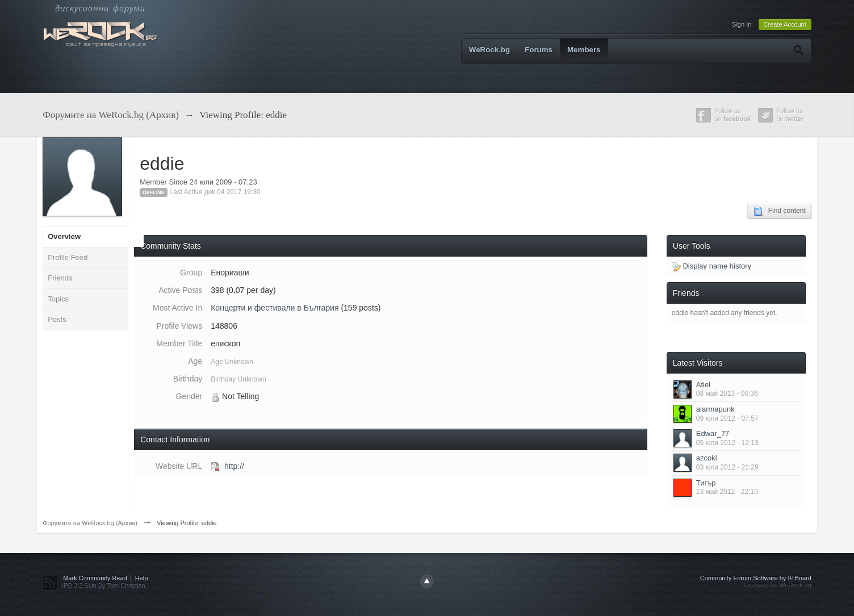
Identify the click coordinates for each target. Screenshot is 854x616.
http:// (234, 466)
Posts (57, 319)
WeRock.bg (489, 50)
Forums (539, 50)
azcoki (707, 458)
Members (584, 50)
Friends (60, 278)
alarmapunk (715, 409)
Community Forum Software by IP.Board (756, 578)
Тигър (706, 483)
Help (142, 578)
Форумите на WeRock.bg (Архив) (90, 523)
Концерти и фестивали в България (275, 308)
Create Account (785, 24)
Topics (58, 299)
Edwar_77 (713, 433)
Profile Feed (68, 257)
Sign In (742, 24)
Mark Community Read (95, 578)
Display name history (711, 266)
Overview (64, 236)
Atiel (703, 385)
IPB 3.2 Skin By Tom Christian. (104, 585)
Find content (780, 211)
